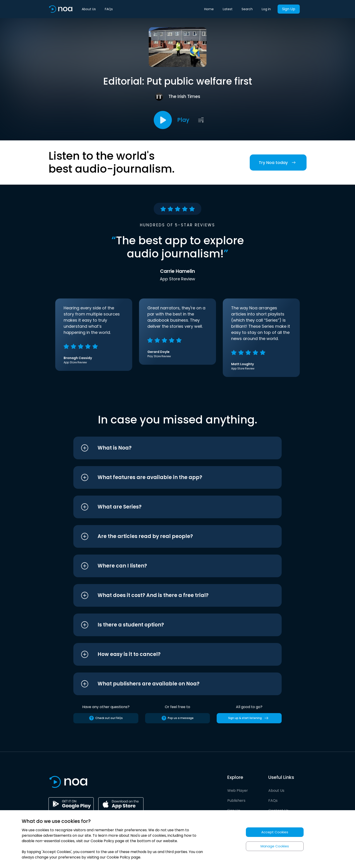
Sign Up (289, 9)
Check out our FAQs (106, 718)
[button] (169, 448)
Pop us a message (177, 718)
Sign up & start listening (249, 718)
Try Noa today (278, 163)
